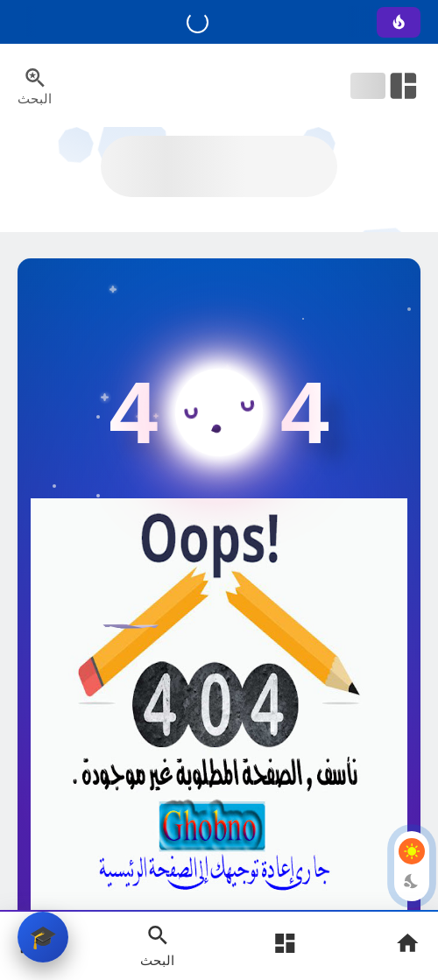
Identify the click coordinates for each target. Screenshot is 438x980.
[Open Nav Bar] (385, 86)
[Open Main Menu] (285, 945)
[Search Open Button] (157, 945)
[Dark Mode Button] (412, 881)
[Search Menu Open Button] (35, 86)
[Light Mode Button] (412, 851)
